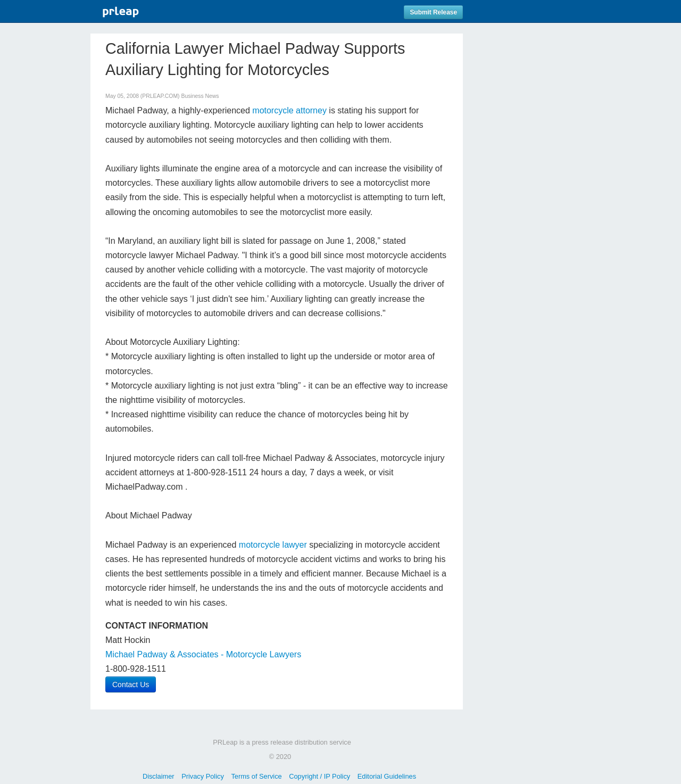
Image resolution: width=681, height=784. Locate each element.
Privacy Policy (203, 776)
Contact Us (131, 684)
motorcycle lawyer (273, 545)
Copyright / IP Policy (319, 776)
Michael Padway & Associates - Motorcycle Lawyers (203, 654)
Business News (200, 96)
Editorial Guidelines (387, 776)
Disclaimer (159, 776)
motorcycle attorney (289, 110)
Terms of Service (256, 776)
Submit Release (433, 12)
